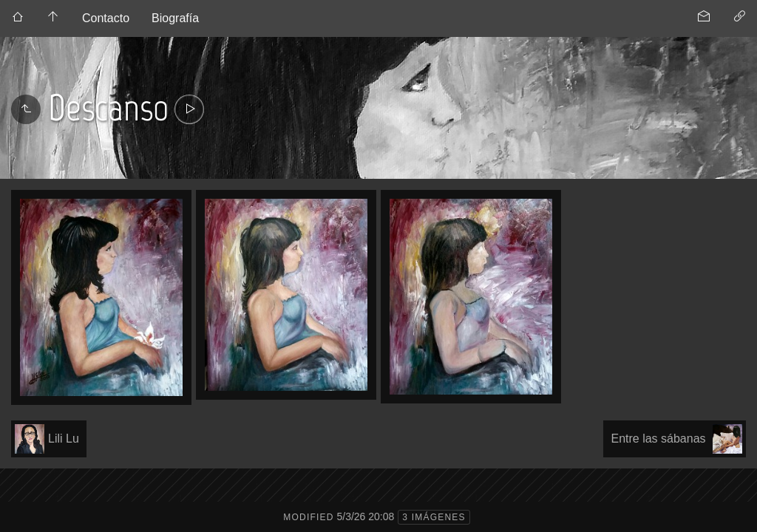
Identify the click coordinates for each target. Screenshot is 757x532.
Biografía (175, 18)
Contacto (106, 18)
